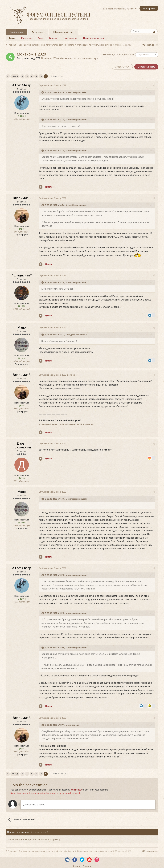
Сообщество (16, 32)
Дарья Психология (22, 442)
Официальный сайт (63, 32)
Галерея (53, 38)
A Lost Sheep (22, 85)
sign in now (76, 786)
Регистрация (149, 8)
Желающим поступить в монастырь (79, 58)
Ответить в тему (146, 67)
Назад (15, 76)
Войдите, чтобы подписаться (119, 54)
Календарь (27, 38)
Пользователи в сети (94, 38)
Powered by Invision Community (82, 867)
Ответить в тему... (34, 801)
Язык (76, 863)
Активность (38, 32)
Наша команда (70, 38)
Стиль (87, 863)
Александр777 (32, 58)
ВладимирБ (22, 194)
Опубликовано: (51, 85)
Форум (12, 38)
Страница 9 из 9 (58, 76)
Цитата (48, 183)
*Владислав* (22, 272)
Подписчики (143, 55)
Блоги (41, 38)
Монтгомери (71, 92)
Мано (22, 324)
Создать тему (122, 67)
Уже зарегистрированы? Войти (120, 9)
